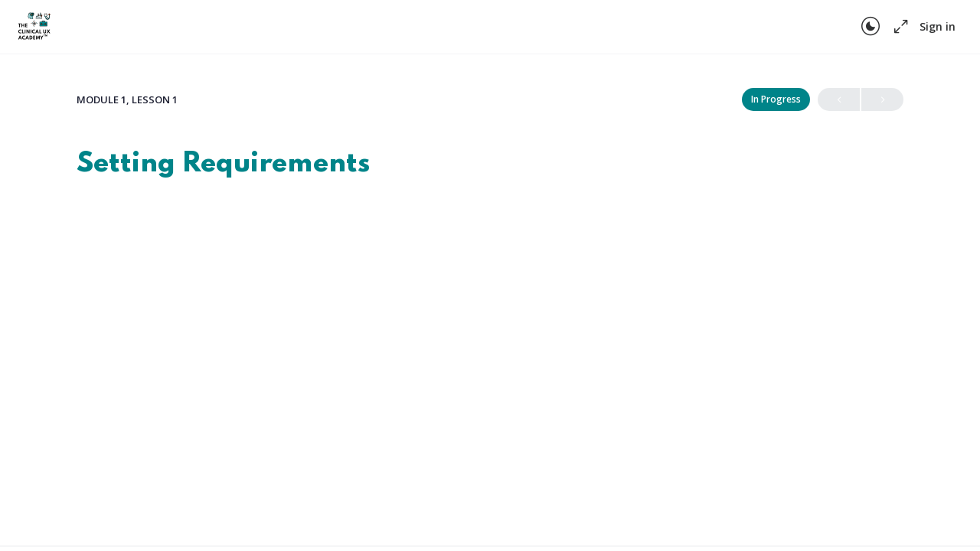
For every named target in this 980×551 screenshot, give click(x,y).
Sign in (938, 26)
